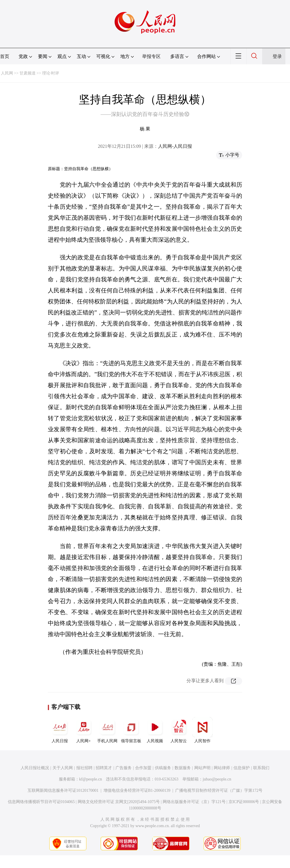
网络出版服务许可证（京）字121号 (194, 802)
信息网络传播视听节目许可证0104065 (41, 802)
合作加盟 (143, 768)
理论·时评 (51, 73)
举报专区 (151, 56)
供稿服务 (163, 768)
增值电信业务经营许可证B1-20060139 (137, 790)
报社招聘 (84, 768)
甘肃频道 (28, 73)
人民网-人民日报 (175, 146)
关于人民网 (63, 768)
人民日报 (60, 730)
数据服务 (183, 768)
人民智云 (179, 730)
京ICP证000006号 (244, 802)
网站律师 (222, 768)
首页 (5, 56)
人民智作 (202, 730)
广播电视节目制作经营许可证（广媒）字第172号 (219, 790)
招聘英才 (104, 768)
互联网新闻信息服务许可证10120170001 (63, 790)
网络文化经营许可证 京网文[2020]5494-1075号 (119, 802)
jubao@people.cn (217, 779)
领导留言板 (131, 730)
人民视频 (155, 730)
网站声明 (202, 768)
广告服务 (124, 768)
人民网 (7, 73)
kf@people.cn (91, 779)
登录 (277, 56)
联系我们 (261, 768)
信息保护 (242, 768)
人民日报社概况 (35, 768)
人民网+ (84, 730)
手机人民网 (107, 730)
